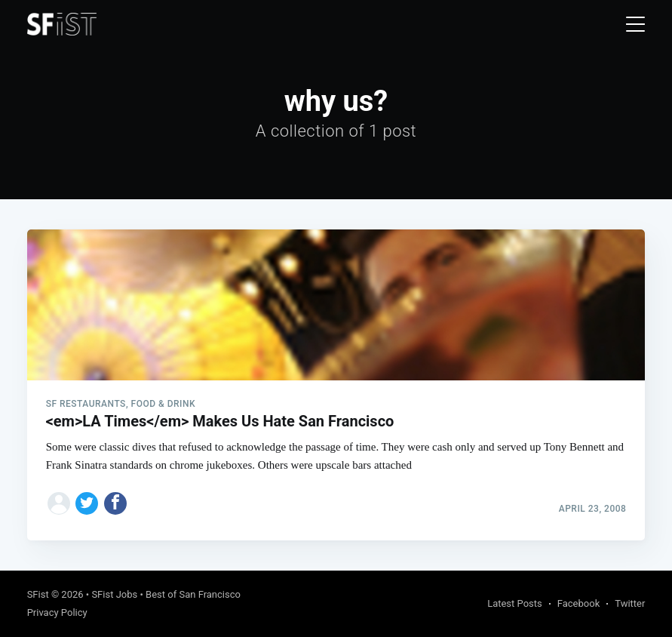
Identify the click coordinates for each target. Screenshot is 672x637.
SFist (38, 594)
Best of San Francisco (193, 594)
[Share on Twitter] (87, 503)
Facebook (578, 603)
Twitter (630, 603)
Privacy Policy (57, 612)
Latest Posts (515, 603)
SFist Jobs (114, 594)
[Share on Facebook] (115, 503)
